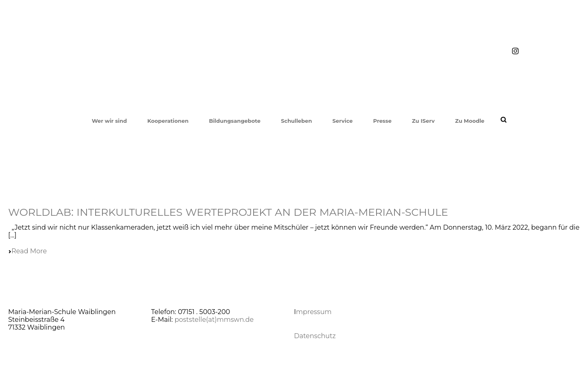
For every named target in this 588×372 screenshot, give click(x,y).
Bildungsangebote (235, 121)
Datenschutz (315, 336)
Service (343, 121)
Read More (28, 251)
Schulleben (296, 121)
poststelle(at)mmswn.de (214, 320)
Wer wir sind (109, 121)
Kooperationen (168, 121)
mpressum (314, 312)
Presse (382, 121)
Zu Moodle (470, 121)
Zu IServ (423, 121)
